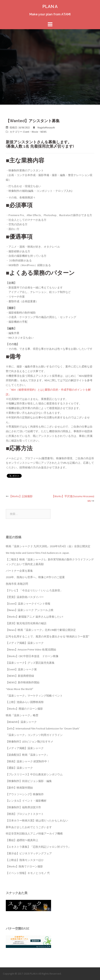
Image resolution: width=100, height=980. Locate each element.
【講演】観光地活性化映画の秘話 (26, 623)
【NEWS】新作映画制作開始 (23, 682)
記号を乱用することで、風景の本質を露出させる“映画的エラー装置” (48, 636)
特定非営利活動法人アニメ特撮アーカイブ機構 (34, 834)
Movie (35, 132)
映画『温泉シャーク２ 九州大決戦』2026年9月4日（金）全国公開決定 (48, 546)
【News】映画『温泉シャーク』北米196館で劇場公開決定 (41, 630)
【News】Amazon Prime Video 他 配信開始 (31, 650)
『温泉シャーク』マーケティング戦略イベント (34, 696)
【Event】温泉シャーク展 (21, 669)
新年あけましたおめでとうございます (29, 827)
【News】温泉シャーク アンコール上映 (30, 610)
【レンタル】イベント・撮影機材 (26, 801)
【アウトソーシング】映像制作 (25, 794)
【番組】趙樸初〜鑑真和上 (22, 840)
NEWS (43, 132)
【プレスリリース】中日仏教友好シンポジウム (34, 774)
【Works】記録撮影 (21, 496)
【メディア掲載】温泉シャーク (25, 643)
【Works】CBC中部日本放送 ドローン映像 (32, 656)
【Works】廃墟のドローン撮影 (24, 709)
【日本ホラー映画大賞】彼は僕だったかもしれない (37, 820)
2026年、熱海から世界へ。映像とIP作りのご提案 (35, 577)
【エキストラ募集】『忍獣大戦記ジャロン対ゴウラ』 (38, 847)
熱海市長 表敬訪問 (17, 584)
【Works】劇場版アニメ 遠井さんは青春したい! (34, 617)
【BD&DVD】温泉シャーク (21, 722)
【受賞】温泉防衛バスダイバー (25, 597)
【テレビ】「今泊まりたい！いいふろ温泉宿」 (34, 590)
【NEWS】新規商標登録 (20, 676)
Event (26, 132)
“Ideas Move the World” (20, 689)
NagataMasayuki (46, 128)
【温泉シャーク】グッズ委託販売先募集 (30, 663)
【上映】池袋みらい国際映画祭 (25, 702)
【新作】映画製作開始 (19, 788)
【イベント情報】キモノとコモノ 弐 (28, 873)
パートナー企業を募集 (19, 571)
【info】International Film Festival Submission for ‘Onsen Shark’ (43, 728)
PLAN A (50, 6)
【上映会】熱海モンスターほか (25, 860)
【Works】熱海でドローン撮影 (24, 866)
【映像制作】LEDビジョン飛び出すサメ (29, 742)
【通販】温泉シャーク (19, 768)
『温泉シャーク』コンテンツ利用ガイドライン (34, 735)
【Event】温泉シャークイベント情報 (28, 604)
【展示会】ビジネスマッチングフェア (29, 853)
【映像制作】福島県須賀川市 (23, 807)
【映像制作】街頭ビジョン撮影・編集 (29, 781)
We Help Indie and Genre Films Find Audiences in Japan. (38, 553)
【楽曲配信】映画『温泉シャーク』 (27, 755)
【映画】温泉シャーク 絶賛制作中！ (28, 761)
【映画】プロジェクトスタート (25, 814)
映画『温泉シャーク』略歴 (22, 715)
